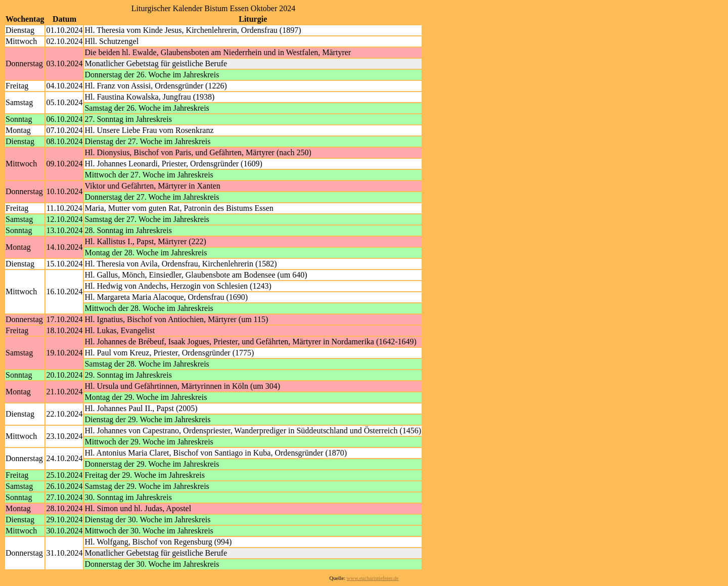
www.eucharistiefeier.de (373, 578)
